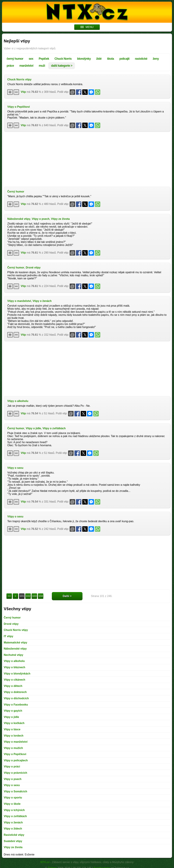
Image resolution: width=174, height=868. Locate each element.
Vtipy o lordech (14, 736)
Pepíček (44, 59)
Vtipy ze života (60, 219)
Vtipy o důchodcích (16, 698)
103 (34, 596)
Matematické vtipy (15, 643)
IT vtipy (8, 636)
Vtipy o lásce (12, 729)
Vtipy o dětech (13, 686)
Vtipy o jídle (33, 428)
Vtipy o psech (41, 219)
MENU (87, 27)
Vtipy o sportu (13, 798)
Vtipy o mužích (13, 748)
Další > (67, 596)
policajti (124, 59)
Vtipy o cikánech (14, 680)
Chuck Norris (63, 59)
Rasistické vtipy (14, 835)
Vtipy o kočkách (14, 723)
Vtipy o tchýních (14, 810)
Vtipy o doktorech (15, 692)
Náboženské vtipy (19, 219)
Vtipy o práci (12, 766)
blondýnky (84, 59)
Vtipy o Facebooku (16, 705)
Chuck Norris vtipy (19, 79)
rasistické (141, 59)
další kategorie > (62, 66)
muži (42, 66)
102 (28, 596)
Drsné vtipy (33, 268)
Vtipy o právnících (15, 773)
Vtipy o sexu (15, 468)
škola (110, 59)
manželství (26, 66)
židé (99, 59)
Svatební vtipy (13, 841)
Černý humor (16, 192)
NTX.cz (45, 862)
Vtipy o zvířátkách (54, 428)
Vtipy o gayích (13, 711)
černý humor (15, 59)
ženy (156, 59)
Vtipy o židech (13, 829)
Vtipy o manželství (19, 301)
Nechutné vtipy (14, 655)
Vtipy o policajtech (16, 760)
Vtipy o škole (12, 804)
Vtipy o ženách (42, 301)
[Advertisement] (87, 159)
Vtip (23, 92)
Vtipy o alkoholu (18, 401)
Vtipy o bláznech (14, 667)
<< (9, 596)
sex (31, 59)
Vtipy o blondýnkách (17, 674)
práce (10, 66)
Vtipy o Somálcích (15, 791)
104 (41, 596)
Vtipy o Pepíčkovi (19, 107)
